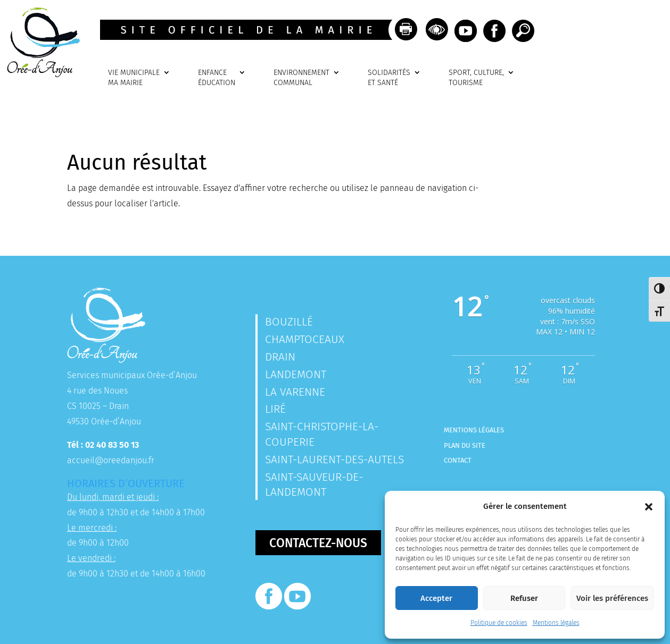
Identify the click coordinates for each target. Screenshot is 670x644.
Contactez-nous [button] (318, 543)
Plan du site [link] (465, 445)
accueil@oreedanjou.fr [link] (111, 460)
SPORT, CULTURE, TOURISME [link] (476, 78)
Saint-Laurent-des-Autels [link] (334, 459)
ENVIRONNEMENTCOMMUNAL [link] (301, 78)
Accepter (436, 598)
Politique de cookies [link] (499, 623)
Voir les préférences (612, 598)
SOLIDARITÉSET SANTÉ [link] (389, 78)
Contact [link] (458, 460)
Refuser (524, 598)
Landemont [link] (296, 374)
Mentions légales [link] (556, 623)
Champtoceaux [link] (305, 339)
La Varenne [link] (295, 392)
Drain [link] (280, 357)
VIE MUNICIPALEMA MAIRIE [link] (134, 78)
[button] (649, 507)
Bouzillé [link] (289, 322)
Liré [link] (275, 409)
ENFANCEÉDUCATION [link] (217, 78)
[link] (40, 74)
